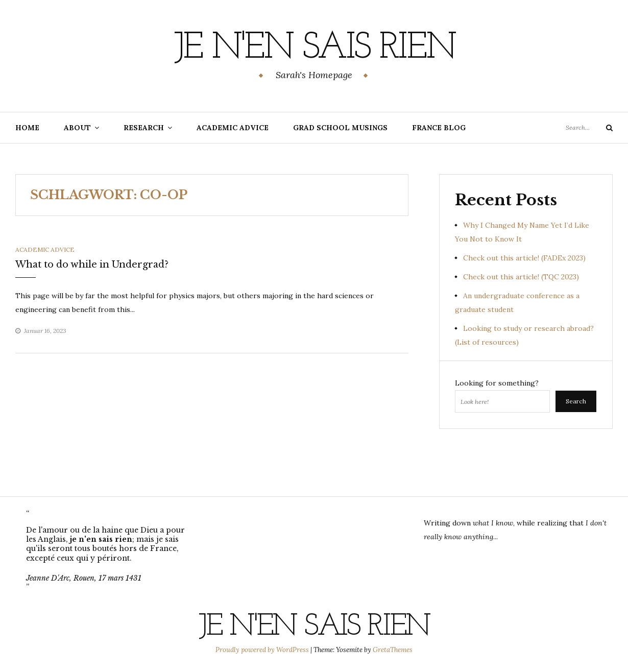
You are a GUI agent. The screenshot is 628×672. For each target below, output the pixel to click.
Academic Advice (233, 128)
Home (27, 128)
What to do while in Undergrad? (92, 265)
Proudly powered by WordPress (263, 650)
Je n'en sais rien (314, 49)
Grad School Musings (340, 128)
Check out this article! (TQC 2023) (521, 277)
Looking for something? (497, 383)
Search (576, 401)
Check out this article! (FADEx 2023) (524, 258)
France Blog (439, 128)
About (77, 128)
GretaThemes (393, 650)
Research (144, 128)
